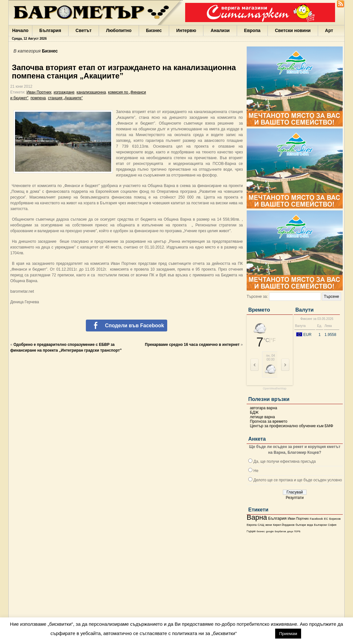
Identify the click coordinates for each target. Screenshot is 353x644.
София (332, 525)
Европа (252, 30)
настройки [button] (256, 633)
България (50, 30)
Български (320, 525)
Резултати (295, 498)
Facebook (316, 519)
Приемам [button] (288, 634)
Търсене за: (257, 297)
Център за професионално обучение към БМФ (291, 426)
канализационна (91, 92)
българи (301, 525)
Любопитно (119, 30)
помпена (38, 98)
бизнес (261, 531)
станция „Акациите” (66, 98)
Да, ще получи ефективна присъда (284, 461)
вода (310, 525)
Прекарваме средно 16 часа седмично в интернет (192, 345)
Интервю (186, 30)
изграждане (64, 92)
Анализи (220, 30)
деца (290, 531)
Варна (257, 517)
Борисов (335, 519)
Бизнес (154, 30)
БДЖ (254, 412)
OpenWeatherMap (275, 389)
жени (269, 525)
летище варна (262, 417)
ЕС (326, 519)
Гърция (251, 531)
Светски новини (293, 30)
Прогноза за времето (269, 421)
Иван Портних (298, 519)
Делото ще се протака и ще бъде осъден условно (298, 480)
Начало (20, 30)
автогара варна (263, 408)
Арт (329, 30)
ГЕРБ (297, 531)
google (270, 531)
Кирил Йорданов (284, 525)
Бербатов (280, 531)
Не (256, 471)
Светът (84, 30)
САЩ (261, 525)
